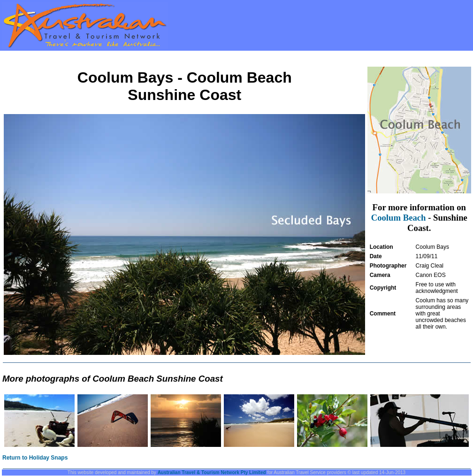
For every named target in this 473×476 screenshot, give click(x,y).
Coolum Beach (399, 218)
